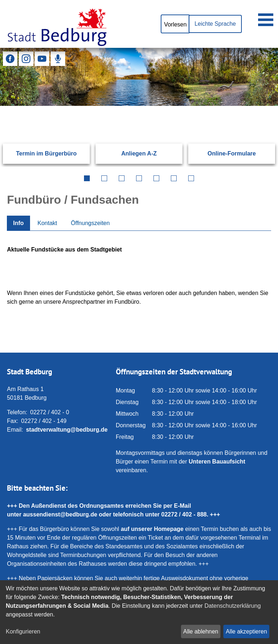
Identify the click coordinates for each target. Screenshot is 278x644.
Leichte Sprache (215, 24)
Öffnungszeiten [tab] (90, 223)
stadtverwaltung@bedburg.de (67, 430)
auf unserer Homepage (152, 529)
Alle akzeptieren (247, 631)
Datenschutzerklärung (233, 606)
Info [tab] (18, 223)
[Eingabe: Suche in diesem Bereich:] (130, 106)
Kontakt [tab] (47, 223)
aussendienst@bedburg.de (60, 514)
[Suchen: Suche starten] (255, 106)
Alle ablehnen (201, 631)
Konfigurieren (23, 631)
